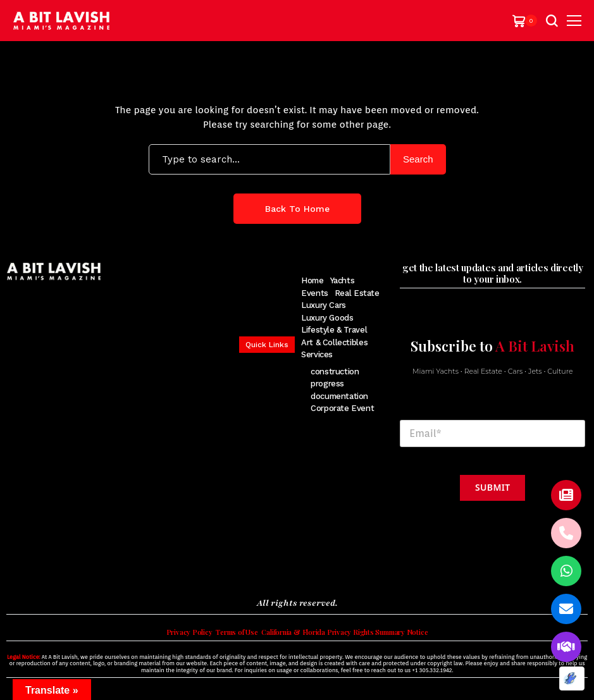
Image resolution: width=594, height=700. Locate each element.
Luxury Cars (324, 305)
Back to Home (297, 209)
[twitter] (30, 568)
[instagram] (48, 568)
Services (317, 354)
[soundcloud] (123, 568)
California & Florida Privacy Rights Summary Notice (351, 636)
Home (312, 280)
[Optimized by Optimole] (572, 679)
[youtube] (83, 568)
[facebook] (12, 568)
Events (315, 293)
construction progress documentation (339, 384)
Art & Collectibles (334, 342)
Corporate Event (342, 408)
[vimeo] (102, 568)
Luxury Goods (327, 318)
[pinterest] (65, 568)
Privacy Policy (172, 636)
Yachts (343, 280)
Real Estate (357, 293)
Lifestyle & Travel (334, 330)
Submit (492, 487)
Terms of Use (226, 636)
